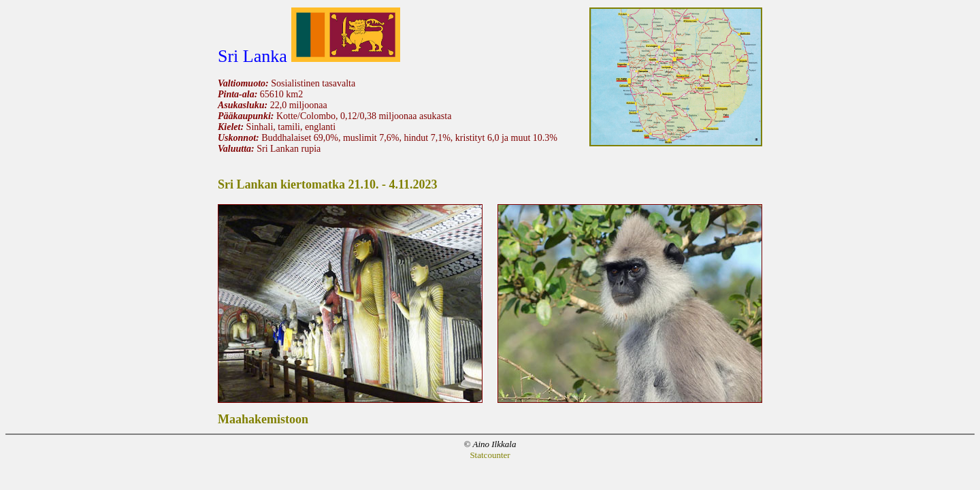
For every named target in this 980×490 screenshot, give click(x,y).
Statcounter (490, 455)
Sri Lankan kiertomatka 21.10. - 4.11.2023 (328, 184)
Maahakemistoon (263, 419)
